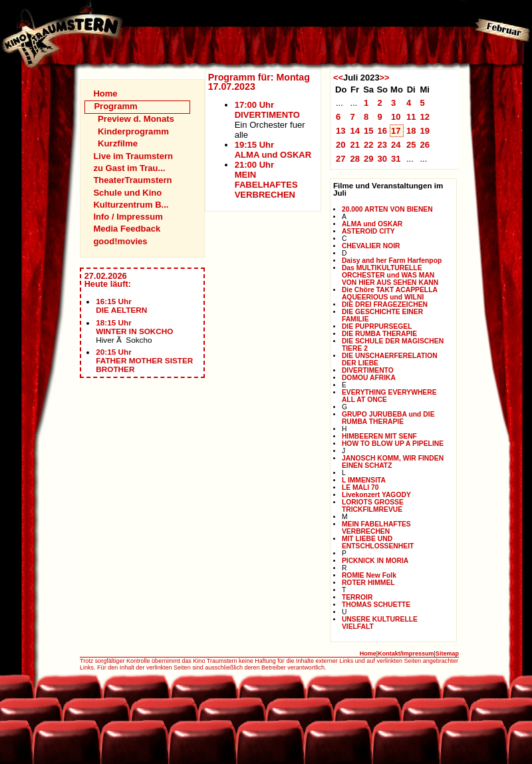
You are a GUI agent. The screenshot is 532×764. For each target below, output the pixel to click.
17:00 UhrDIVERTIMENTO (267, 110)
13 (341, 131)
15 (369, 131)
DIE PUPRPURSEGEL (377, 326)
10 (396, 117)
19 (425, 131)
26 (425, 145)
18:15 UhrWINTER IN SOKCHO (134, 327)
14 (355, 131)
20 (341, 145)
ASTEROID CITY (368, 231)
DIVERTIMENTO (368, 370)
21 (355, 145)
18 (411, 131)
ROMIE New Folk (369, 575)
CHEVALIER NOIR (371, 246)
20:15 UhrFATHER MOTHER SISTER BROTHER (144, 360)
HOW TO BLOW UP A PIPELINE (393, 444)
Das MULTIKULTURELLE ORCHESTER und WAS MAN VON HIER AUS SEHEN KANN (390, 275)
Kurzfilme (118, 143)
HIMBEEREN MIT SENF (379, 436)
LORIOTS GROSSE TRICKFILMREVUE (373, 506)
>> (385, 78)
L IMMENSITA (364, 480)
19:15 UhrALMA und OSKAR (273, 150)
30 (382, 159)
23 (382, 145)
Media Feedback (127, 229)
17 (396, 131)
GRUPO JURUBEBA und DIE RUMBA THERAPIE (388, 418)
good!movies (120, 241)
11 (411, 117)
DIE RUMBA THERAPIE (379, 334)
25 (411, 145)
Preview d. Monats (136, 119)
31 (396, 159)
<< (338, 78)
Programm (115, 106)
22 (369, 145)
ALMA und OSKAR (372, 224)
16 (382, 131)
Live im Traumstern (133, 156)
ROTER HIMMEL (368, 583)
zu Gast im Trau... (129, 168)
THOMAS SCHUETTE (376, 605)
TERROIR (357, 597)
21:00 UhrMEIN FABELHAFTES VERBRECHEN (266, 180)
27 (341, 159)
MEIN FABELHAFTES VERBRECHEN (376, 528)
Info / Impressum (128, 217)
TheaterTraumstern (132, 180)
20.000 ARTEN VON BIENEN (387, 209)
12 (425, 117)
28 (355, 159)
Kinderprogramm (133, 131)
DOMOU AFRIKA (369, 378)
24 (396, 145)
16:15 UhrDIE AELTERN (121, 305)
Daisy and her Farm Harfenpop (392, 261)
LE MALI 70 (360, 487)
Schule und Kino (127, 193)
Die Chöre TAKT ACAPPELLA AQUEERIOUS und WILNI (390, 293)
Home (105, 94)
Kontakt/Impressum (406, 654)
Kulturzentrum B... (131, 205)
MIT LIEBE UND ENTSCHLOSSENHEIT (378, 542)
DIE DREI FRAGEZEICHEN (385, 304)
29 (369, 159)
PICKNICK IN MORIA (375, 561)
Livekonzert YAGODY (376, 495)
